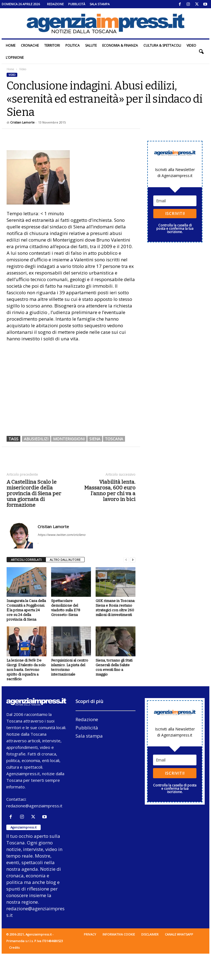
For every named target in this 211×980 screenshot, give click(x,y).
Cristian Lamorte (22, 122)
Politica (73, 45)
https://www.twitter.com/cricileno (62, 535)
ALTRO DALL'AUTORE (65, 560)
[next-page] (133, 560)
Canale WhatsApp (179, 934)
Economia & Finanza (120, 45)
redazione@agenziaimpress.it (34, 806)
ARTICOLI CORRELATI (26, 560)
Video (191, 45)
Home (11, 45)
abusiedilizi (36, 439)
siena (95, 439)
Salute (91, 45)
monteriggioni (69, 439)
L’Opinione (15, 58)
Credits (14, 947)
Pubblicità (77, 4)
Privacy (90, 934)
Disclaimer (150, 934)
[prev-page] (126, 560)
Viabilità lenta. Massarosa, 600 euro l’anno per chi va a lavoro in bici (110, 491)
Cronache (30, 45)
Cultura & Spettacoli (162, 45)
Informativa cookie (119, 934)
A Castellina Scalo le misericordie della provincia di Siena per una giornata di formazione (34, 493)
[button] (201, 52)
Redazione (55, 4)
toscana (114, 439)
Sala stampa (100, 4)
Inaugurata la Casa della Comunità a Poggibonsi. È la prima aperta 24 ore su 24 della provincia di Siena (26, 610)
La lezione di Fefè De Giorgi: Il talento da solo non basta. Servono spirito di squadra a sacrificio (26, 670)
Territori (52, 45)
